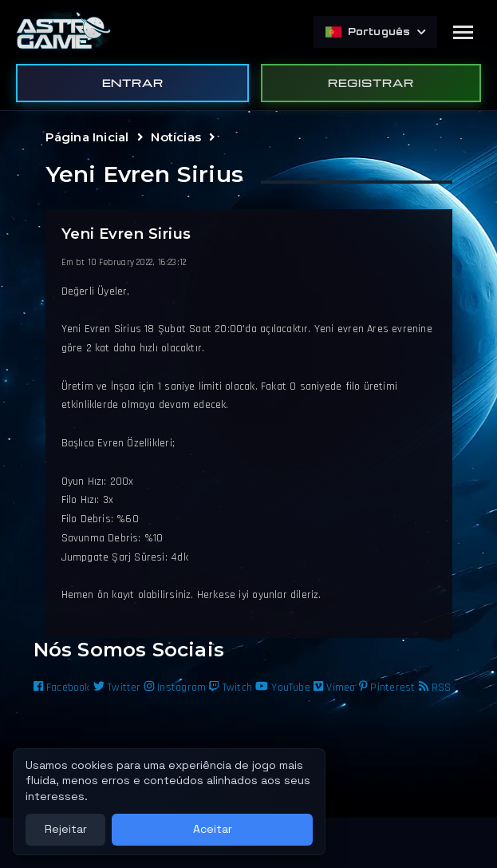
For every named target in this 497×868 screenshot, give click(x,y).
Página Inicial (87, 137)
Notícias (176, 137)
